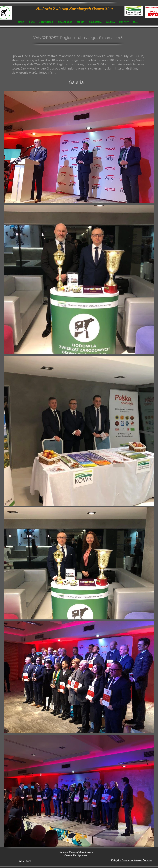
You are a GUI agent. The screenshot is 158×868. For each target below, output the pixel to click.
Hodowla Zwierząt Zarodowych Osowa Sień (75, 8)
